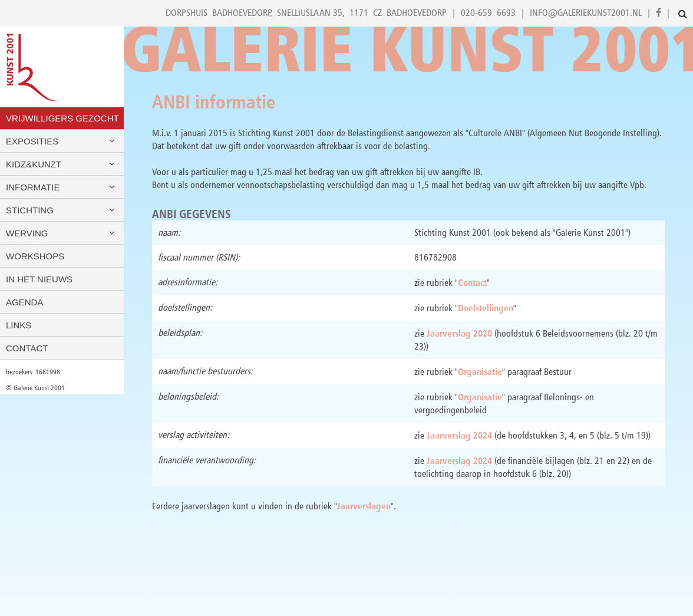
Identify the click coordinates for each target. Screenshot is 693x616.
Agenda (24, 302)
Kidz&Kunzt (62, 164)
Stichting (62, 210)
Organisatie (480, 371)
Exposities (62, 141)
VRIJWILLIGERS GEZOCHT (62, 118)
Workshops (35, 256)
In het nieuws (39, 279)
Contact (27, 348)
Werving (62, 233)
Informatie (62, 187)
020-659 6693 (488, 13)
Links (19, 325)
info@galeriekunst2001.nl (586, 13)
